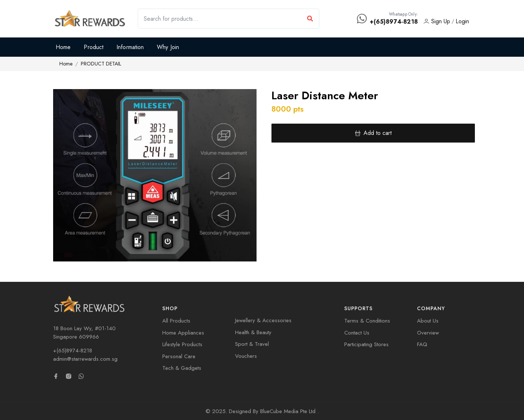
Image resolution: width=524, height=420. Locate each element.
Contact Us (357, 333)
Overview (428, 333)
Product (94, 47)
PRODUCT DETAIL (101, 64)
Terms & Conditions (367, 321)
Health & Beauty (253, 332)
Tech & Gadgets (182, 368)
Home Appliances (183, 333)
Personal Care (179, 356)
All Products (176, 321)
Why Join (168, 47)
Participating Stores (366, 344)
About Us (428, 321)
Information (130, 47)
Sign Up (437, 21)
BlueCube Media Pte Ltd (289, 411)
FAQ (422, 344)
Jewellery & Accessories (263, 320)
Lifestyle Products (182, 344)
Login (462, 21)
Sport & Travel (252, 344)
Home (63, 47)
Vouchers (246, 356)
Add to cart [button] (373, 133)
